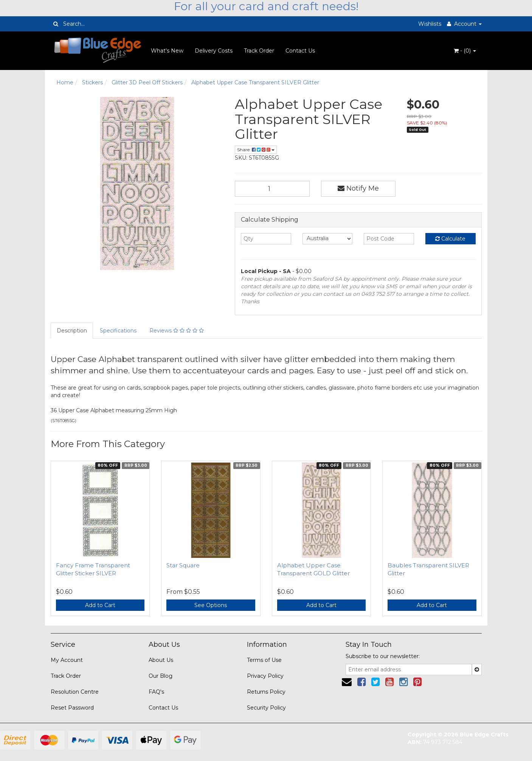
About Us (161, 660)
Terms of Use (264, 660)
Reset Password (72, 708)
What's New (167, 51)
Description (72, 331)
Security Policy (266, 708)
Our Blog (161, 676)
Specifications (118, 331)
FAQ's (156, 692)
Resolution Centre (75, 692)
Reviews (177, 331)
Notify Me (358, 188)
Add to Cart (100, 605)
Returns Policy (266, 692)
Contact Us (300, 51)
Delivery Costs (214, 51)
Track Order (259, 51)
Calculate (450, 239)
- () (465, 51)
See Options (211, 605)
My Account (67, 660)
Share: (256, 150)
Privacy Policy (265, 676)
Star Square (183, 565)
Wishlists (430, 24)
